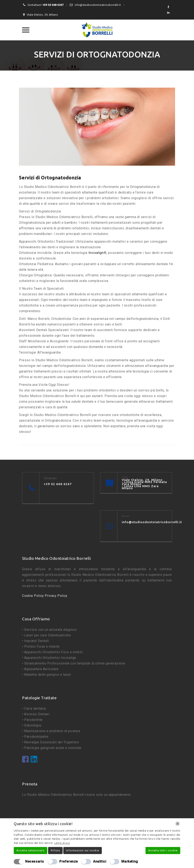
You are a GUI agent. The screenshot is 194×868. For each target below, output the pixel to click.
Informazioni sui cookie (83, 850)
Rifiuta (55, 850)
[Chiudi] (178, 824)
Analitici (100, 861)
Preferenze (69, 861)
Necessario (35, 861)
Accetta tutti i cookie (163, 850)
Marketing (130, 861)
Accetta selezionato (30, 850)
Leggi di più (62, 843)
